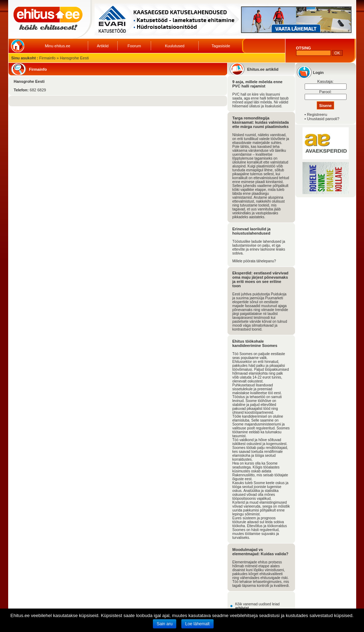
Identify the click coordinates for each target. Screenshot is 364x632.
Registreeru (317, 114)
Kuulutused (175, 46)
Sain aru (165, 624)
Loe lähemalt (197, 624)
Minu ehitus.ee (58, 46)
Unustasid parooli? (323, 119)
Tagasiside (221, 46)
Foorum (134, 46)
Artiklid (103, 46)
